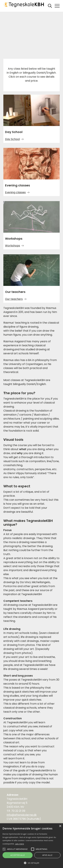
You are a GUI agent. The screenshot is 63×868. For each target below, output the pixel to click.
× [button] (60, 826)
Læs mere (20, 844)
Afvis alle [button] (47, 855)
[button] (32, 863)
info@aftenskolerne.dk (22, 815)
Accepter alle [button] (18, 855)
